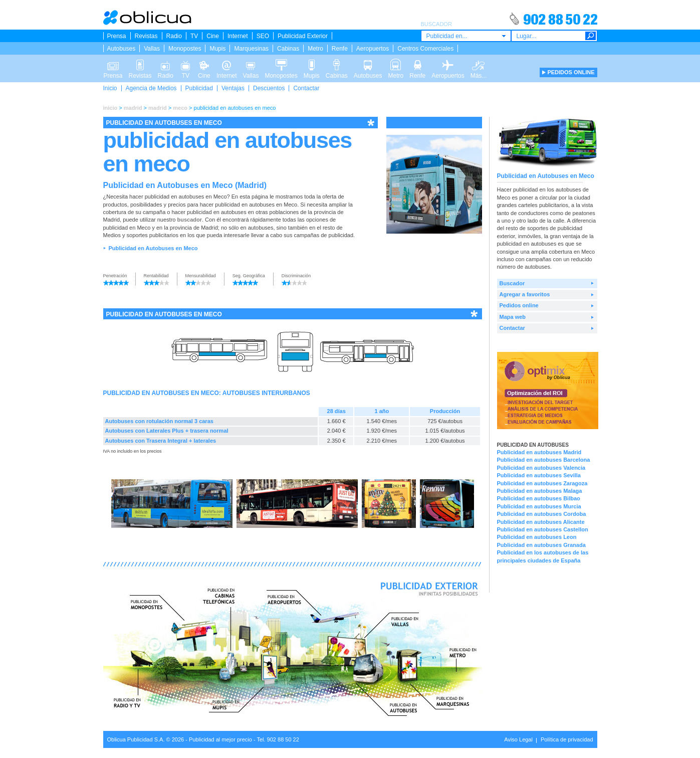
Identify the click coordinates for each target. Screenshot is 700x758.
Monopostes (185, 49)
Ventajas (233, 88)
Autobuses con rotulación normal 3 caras (159, 421)
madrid (133, 108)
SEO (263, 36)
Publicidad (199, 88)
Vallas (152, 49)
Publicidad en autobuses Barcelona (544, 460)
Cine (213, 36)
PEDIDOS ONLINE (571, 72)
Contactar (306, 88)
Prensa (117, 36)
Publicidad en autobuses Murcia (539, 506)
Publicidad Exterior (303, 36)
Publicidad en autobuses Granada (541, 545)
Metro (315, 49)
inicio (110, 108)
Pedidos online (519, 305)
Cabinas (288, 49)
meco (180, 108)
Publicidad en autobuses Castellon (543, 529)
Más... (479, 64)
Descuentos (269, 88)
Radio (174, 36)
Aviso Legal (518, 739)
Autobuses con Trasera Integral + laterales (161, 441)
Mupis (217, 49)
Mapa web (513, 317)
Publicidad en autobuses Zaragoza (542, 483)
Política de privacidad (567, 739)
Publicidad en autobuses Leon (537, 537)
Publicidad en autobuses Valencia (541, 468)
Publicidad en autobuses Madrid (539, 452)
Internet (238, 36)
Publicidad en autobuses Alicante (541, 522)
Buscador (512, 283)
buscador (189, 220)
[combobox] (466, 36)
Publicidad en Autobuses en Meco (153, 248)
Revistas (146, 36)
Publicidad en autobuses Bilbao (539, 498)
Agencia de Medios (151, 88)
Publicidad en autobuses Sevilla (539, 475)
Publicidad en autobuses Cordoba (542, 514)
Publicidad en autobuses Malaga (540, 491)
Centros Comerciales (425, 49)
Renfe (340, 49)
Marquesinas (251, 49)
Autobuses (122, 49)
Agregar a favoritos (525, 294)
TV (194, 36)
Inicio (110, 88)
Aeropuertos (373, 49)
